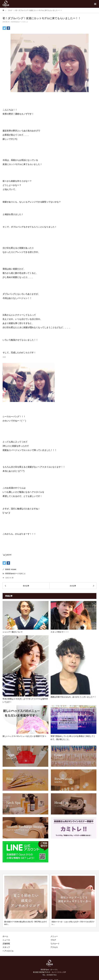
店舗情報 (6, 944)
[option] (26, 901)
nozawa (13, 569)
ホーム (5, 936)
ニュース (6, 940)
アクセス (54, 947)
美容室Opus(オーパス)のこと (20, 22)
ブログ (53, 940)
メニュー (54, 936)
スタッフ (6, 947)
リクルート (55, 944)
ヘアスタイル (8, 951)
